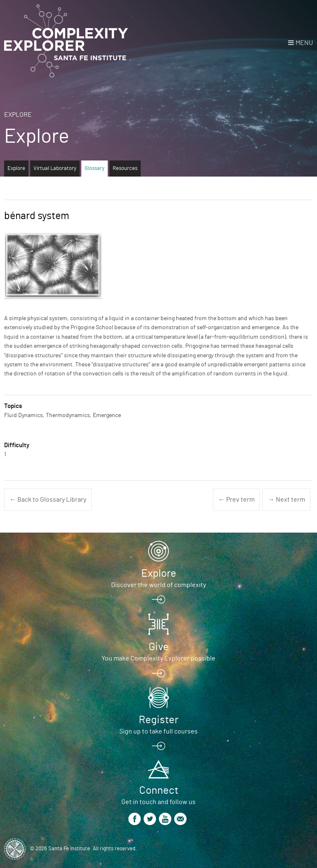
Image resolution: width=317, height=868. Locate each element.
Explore (18, 115)
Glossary (95, 169)
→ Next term (286, 500)
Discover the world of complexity (158, 585)
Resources (125, 169)
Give (159, 647)
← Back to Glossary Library (48, 500)
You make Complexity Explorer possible (158, 658)
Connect (159, 790)
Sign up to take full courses (158, 731)
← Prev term (237, 500)
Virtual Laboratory (55, 169)
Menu (304, 43)
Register (158, 720)
